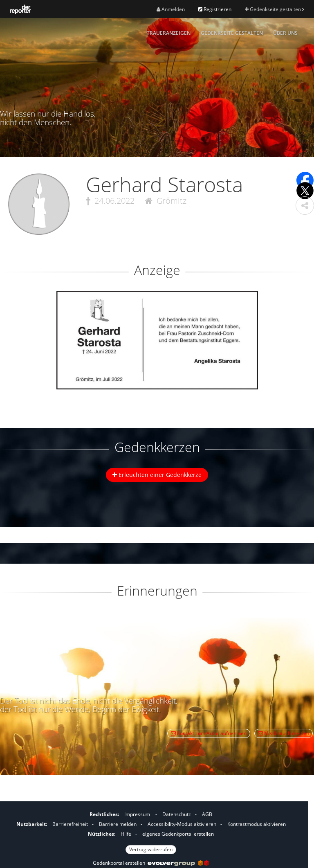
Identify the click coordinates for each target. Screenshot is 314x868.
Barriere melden (118, 824)
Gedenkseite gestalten (274, 9)
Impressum (137, 814)
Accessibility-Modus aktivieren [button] (182, 824)
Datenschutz (177, 814)
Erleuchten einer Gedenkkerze (157, 475)
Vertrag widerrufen (151, 849)
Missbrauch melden (284, 733)
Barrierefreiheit (70, 824)
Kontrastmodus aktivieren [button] (257, 824)
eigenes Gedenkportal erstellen (178, 834)
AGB (207, 814)
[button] (305, 206)
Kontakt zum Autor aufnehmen (209, 733)
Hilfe (126, 834)
